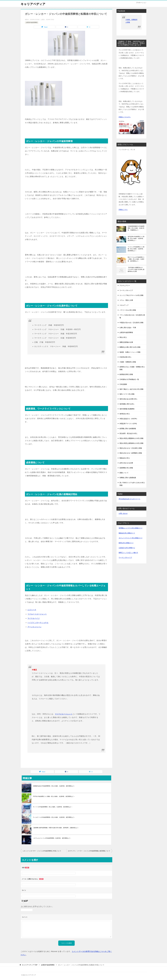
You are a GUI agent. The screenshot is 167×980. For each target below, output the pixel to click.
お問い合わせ (123, 513)
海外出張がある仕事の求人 (128, 399)
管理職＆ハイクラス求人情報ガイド (131, 528)
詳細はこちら (123, 210)
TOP (30, 965)
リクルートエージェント (37, 614)
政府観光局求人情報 (126, 374)
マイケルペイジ (34, 618)
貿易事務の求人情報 (126, 468)
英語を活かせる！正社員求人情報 (131, 448)
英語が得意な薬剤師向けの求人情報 (131, 443)
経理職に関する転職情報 (128, 429)
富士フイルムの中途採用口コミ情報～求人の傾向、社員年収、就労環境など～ (136, 259)
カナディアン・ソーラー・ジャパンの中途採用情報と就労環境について (89, 851)
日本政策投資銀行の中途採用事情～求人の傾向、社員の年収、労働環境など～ (136, 228)
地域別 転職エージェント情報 (130, 352)
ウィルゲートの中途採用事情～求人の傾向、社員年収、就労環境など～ (54, 817)
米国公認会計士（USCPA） (129, 419)
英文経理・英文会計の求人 (128, 433)
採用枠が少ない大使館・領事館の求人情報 (132, 368)
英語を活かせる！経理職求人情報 (131, 453)
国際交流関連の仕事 (126, 342)
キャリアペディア (34, 4)
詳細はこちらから (125, 117)
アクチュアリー (125, 286)
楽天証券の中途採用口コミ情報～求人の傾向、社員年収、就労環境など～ (136, 238)
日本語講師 (123, 384)
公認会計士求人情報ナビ (127, 548)
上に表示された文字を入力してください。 (37, 907)
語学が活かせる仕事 (126, 463)
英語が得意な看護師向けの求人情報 (131, 438)
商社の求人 (123, 337)
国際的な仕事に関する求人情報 (130, 347)
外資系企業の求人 (125, 357)
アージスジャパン (34, 627)
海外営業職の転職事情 (127, 409)
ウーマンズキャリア (126, 290)
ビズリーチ (32, 610)
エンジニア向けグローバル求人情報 (131, 295)
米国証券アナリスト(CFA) (128, 424)
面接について (124, 473)
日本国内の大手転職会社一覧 (129, 379)
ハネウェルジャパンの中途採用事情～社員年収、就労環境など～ (52, 838)
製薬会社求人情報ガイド (127, 533)
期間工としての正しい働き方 (128, 553)
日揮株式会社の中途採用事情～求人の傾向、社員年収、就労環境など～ (54, 786)
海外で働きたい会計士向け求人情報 (131, 389)
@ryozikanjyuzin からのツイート (130, 499)
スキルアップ (124, 305)
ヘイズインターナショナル (38, 623)
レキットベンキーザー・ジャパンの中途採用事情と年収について (42, 851)
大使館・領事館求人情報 (128, 362)
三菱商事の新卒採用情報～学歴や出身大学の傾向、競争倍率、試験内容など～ (56, 828)
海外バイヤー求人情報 (127, 394)
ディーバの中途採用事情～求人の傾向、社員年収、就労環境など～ (53, 807)
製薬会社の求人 (125, 458)
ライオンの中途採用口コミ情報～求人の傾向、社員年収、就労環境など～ (136, 249)
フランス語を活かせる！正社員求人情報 (132, 316)
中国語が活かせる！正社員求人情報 (131, 323)
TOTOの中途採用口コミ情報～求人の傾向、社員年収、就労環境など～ (54, 796)
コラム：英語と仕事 (126, 300)
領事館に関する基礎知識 (128, 478)
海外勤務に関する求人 (127, 404)
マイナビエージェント (64, 714)
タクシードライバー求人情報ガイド (131, 538)
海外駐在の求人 (125, 414)
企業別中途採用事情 (32, 22)
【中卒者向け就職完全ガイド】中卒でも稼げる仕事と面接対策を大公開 (136, 269)
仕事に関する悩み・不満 (128, 328)
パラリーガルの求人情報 (128, 310)
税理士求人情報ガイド (126, 543)
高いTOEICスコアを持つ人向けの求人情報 (132, 484)
